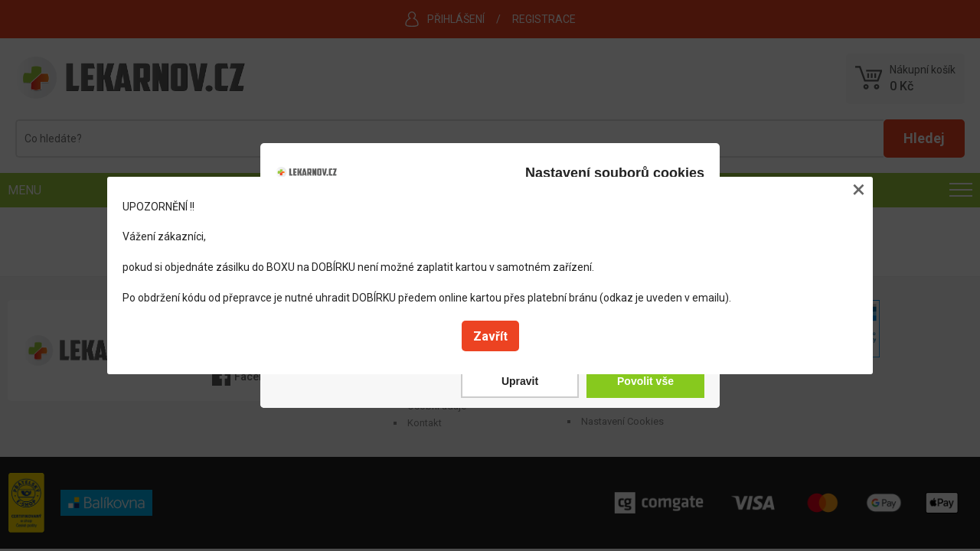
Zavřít (490, 336)
